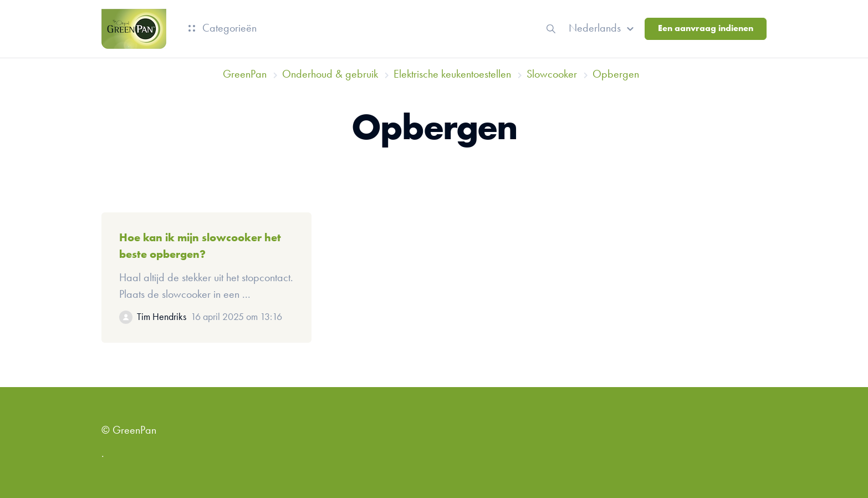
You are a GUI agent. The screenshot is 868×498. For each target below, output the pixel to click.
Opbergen (616, 75)
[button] (603, 29)
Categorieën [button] (223, 29)
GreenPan (245, 75)
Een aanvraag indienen (706, 29)
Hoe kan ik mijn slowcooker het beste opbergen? (200, 247)
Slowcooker (552, 75)
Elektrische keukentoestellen (452, 75)
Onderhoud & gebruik (330, 75)
